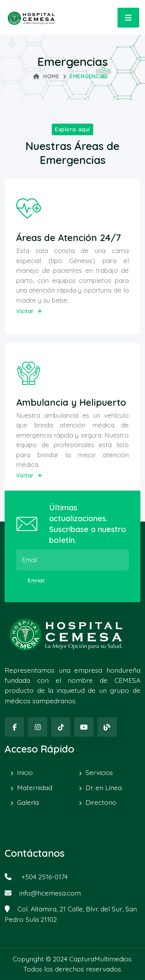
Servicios (99, 772)
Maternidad (35, 787)
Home (46, 76)
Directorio (101, 802)
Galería (28, 802)
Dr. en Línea (104, 787)
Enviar (37, 580)
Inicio (25, 772)
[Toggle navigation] (128, 18)
